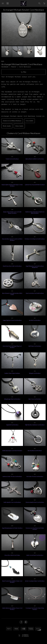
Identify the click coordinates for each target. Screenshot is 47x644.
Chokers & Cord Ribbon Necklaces (12, 121)
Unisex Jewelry (19, 126)
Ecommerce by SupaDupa (25, 636)
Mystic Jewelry (7, 126)
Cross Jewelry (30, 121)
